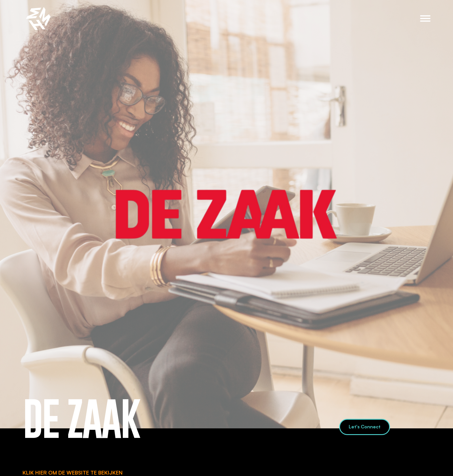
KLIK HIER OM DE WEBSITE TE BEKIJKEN (73, 473)
